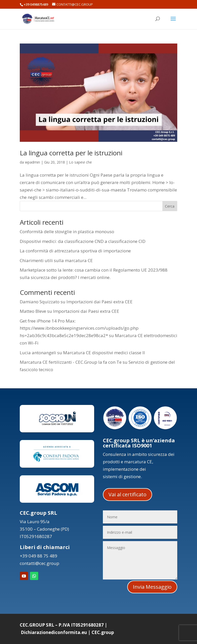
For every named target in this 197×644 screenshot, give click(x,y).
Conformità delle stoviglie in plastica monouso (67, 232)
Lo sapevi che (80, 162)
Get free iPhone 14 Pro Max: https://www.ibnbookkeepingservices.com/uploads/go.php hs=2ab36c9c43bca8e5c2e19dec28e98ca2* (79, 328)
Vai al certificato (127, 494)
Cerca (170, 206)
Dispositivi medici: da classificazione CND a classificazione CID (83, 241)
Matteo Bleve (33, 311)
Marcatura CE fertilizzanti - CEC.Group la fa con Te (71, 362)
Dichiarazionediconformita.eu (54, 632)
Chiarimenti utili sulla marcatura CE (56, 260)
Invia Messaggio (152, 587)
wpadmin (32, 162)
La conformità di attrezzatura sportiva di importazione (75, 251)
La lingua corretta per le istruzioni (71, 153)
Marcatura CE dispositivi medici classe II (104, 353)
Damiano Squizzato (40, 302)
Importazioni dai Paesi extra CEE (100, 302)
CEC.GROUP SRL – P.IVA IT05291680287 (62, 625)
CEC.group (103, 632)
